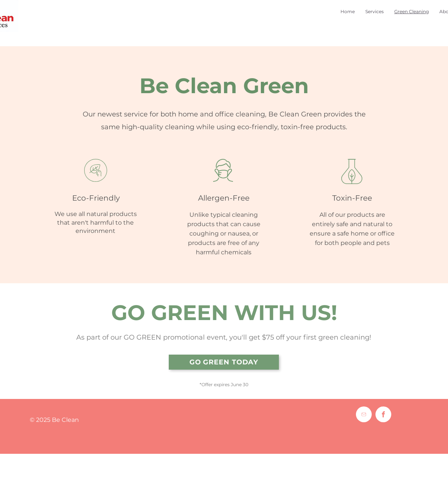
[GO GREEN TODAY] (224, 362)
